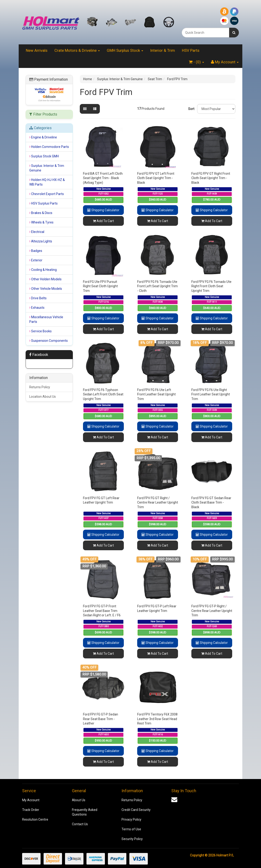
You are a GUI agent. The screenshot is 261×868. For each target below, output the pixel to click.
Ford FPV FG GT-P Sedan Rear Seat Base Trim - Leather (101, 719)
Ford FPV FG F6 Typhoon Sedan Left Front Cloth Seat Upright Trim (103, 394)
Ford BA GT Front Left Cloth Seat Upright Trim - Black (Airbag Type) (103, 178)
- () (196, 62)
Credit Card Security (136, 810)
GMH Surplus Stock (125, 50)
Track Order (31, 810)
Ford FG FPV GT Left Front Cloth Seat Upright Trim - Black (156, 178)
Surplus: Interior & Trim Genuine (120, 79)
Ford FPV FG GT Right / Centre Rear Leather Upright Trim (158, 503)
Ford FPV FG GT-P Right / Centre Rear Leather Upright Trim (212, 611)
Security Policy (132, 839)
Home (88, 79)
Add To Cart (103, 221)
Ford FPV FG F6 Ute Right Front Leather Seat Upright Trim (211, 394)
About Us (79, 800)
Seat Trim (155, 79)
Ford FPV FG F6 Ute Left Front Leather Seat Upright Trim (156, 394)
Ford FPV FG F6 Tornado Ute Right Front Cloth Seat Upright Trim (211, 286)
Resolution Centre (35, 819)
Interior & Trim (163, 50)
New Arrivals (37, 50)
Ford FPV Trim (177, 79)
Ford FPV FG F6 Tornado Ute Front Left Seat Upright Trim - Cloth (157, 286)
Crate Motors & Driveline (77, 50)
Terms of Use (131, 829)
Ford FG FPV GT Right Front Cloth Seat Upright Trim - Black (211, 178)
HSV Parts (191, 50)
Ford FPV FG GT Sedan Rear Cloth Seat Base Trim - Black (211, 503)
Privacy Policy (131, 819)
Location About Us (43, 397)
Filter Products (43, 114)
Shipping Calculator (103, 210)
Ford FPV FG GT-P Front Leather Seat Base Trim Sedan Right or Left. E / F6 (102, 611)
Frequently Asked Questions (85, 812)
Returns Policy (40, 387)
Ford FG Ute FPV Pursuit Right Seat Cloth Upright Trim (100, 286)
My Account (31, 800)
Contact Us (80, 824)
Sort (191, 109)
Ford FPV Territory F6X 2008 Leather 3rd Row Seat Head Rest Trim (157, 719)
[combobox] (205, 33)
